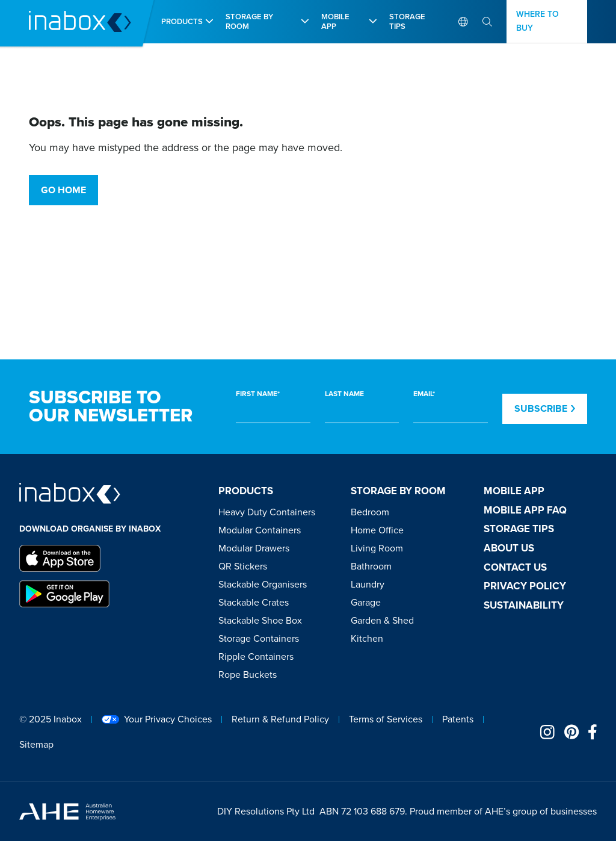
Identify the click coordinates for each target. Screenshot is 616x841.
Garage (366, 602)
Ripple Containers (256, 656)
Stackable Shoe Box (260, 620)
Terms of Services (386, 719)
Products (182, 21)
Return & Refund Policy (280, 719)
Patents (458, 719)
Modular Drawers (254, 548)
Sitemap (36, 744)
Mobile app (335, 21)
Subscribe (545, 408)
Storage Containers (259, 638)
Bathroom (371, 566)
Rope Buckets (248, 675)
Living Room (377, 548)
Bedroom (370, 512)
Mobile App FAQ (525, 510)
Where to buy (537, 21)
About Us (509, 548)
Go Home (63, 190)
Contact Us (515, 567)
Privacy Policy (525, 586)
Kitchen (367, 638)
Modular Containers (260, 530)
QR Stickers (243, 566)
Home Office (377, 530)
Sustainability (524, 605)
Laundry (368, 584)
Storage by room (249, 21)
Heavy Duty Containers (267, 512)
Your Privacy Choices (157, 719)
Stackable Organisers (263, 584)
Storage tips (519, 529)
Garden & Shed (382, 620)
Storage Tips (407, 21)
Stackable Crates (254, 602)
